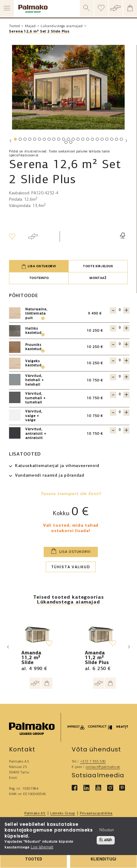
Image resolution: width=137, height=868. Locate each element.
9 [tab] (54, 141)
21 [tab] (112, 141)
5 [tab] (34, 141)
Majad (30, 26)
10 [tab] (59, 141)
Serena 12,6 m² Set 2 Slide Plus (39, 32)
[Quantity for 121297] (120, 377)
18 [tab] (98, 141)
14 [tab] (79, 141)
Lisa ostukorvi (39, 266)
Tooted (14, 26)
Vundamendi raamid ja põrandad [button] (50, 476)
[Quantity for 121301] (120, 310)
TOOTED (34, 859)
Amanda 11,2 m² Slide (31, 658)
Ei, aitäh (106, 840)
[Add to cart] (47, 683)
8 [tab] (49, 141)
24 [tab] (67, 144)
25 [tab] (71, 144)
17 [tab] (93, 141)
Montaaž (98, 278)
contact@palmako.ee (103, 767)
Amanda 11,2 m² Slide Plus (97, 658)
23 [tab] (122, 141)
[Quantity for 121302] (120, 344)
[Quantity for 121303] (120, 360)
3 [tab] (25, 141)
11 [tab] (64, 141)
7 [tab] (44, 141)
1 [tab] (15, 141)
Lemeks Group (63, 813)
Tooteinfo (39, 278)
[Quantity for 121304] (120, 328)
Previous (11, 141)
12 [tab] (69, 141)
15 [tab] (83, 141)
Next (126, 141)
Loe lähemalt (42, 847)
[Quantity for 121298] (120, 395)
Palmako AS (35, 813)
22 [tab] (117, 141)
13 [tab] (74, 141)
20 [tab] (107, 141)
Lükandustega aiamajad (62, 26)
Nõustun (107, 830)
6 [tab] (39, 141)
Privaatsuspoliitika (96, 813)
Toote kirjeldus (98, 266)
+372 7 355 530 (93, 762)
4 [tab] (30, 141)
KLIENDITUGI (103, 859)
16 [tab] (88, 141)
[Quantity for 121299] (120, 430)
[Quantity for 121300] (120, 412)
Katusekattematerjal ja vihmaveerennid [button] (57, 466)
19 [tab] (103, 141)
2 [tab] (20, 141)
